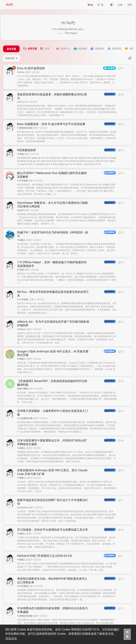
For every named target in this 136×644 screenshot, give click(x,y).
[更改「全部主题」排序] (11, 58)
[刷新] (130, 58)
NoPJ (9, 4)
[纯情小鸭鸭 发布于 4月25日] (10, 384)
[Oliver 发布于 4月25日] (10, 235)
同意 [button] (127, 634)
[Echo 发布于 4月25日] (10, 97)
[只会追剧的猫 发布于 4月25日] (10, 354)
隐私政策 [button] (11, 638)
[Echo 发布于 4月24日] (10, 503)
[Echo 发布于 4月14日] (10, 71)
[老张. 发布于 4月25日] (10, 176)
